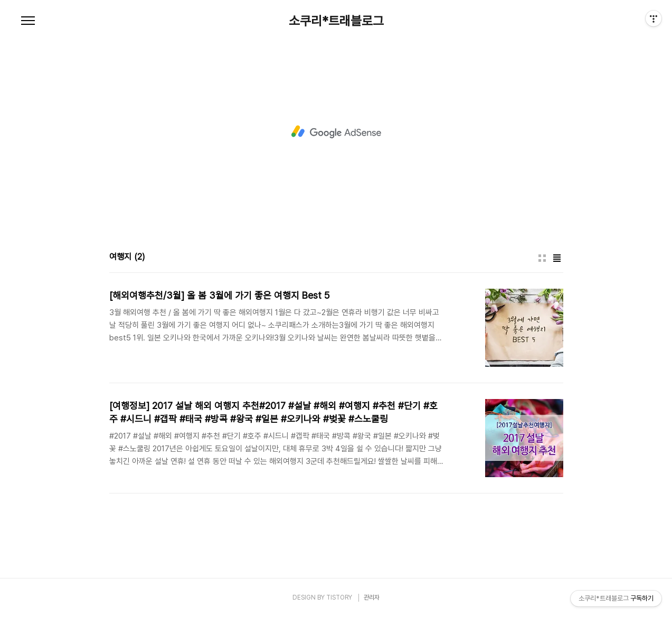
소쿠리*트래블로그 (336, 21)
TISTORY (339, 597)
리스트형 (557, 258)
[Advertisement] (336, 132)
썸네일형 (542, 258)
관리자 (372, 597)
